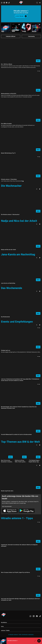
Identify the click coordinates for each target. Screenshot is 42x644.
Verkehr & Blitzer (11, 36)
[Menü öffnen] (40, 3)
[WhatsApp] (30, 616)
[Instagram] (34, 616)
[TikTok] (40, 616)
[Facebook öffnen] (7, 3)
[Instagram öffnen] (4, 3)
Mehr (38, 61)
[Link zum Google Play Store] (27, 511)
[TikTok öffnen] (9, 3)
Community (31, 36)
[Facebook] (37, 616)
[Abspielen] (39, 641)
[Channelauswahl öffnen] (37, 3)
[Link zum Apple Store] (10, 511)
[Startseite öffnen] (21, 3)
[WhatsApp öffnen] (2, 3)
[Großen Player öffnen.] (35, 641)
